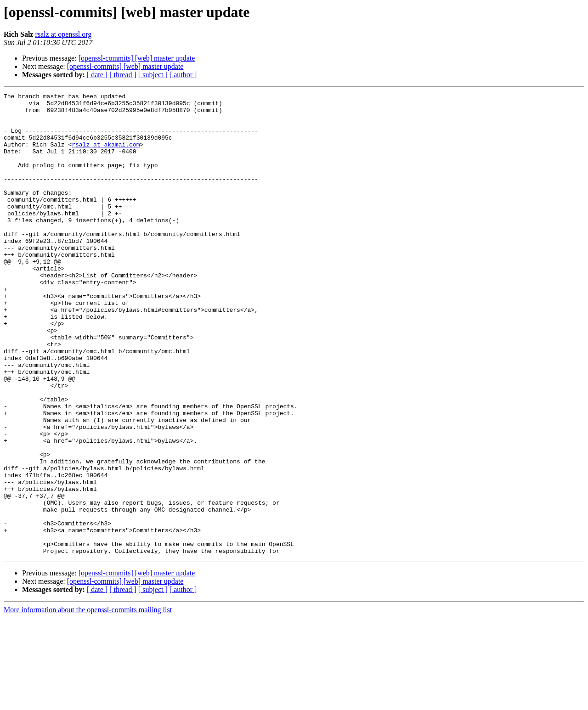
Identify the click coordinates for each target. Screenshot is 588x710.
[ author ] (183, 75)
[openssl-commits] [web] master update (137, 58)
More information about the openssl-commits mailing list (88, 702)
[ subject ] (153, 75)
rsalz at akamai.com (106, 155)
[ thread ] (123, 75)
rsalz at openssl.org (63, 34)
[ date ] (97, 75)
